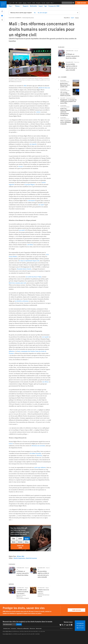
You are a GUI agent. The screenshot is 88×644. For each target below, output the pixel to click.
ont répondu (33, 144)
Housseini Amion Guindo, (24, 269)
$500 (14, 542)
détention (39, 456)
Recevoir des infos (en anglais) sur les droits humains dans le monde (28, 621)
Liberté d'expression (19, 558)
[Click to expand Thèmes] (18, 6)
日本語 (34, 3)
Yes (35, 13)
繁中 (17, 3)
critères (38, 112)
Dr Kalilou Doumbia (35, 453)
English (20, 3)
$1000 (20, 542)
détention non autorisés (38, 446)
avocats (21, 166)
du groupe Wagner (30, 185)
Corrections (14, 628)
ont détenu (45, 382)
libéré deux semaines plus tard (17, 283)
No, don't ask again (43, 13)
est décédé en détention (22, 301)
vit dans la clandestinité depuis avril (29, 261)
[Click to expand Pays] (11, 6)
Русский (43, 3)
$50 (14, 538)
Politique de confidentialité (23, 628)
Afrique (19, 556)
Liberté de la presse (31, 558)
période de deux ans (44, 88)
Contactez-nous (7, 628)
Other (27, 542)
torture (11, 444)
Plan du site (32, 628)
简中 (14, 3)
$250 (27, 538)
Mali (25, 86)
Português (38, 3)
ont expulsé (45, 337)
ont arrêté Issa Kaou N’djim (34, 277)
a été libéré (30, 245)
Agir (46, 6)
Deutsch (29, 3)
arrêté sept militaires (40, 468)
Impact (41, 6)
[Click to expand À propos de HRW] (55, 6)
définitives (12, 351)
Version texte (39, 628)
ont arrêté (22, 230)
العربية (10, 3)
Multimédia (34, 6)
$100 (20, 538)
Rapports (26, 6)
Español (48, 3)
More (53, 3)
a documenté (31, 201)
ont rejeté (41, 205)
